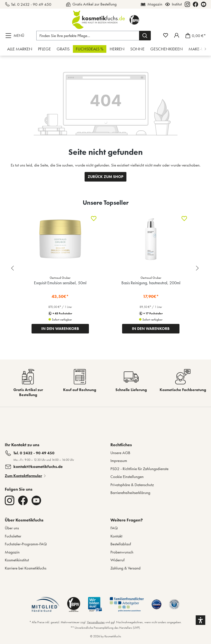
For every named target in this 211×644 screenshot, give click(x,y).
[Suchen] (145, 36)
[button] (200, 620)
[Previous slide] (13, 268)
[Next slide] (198, 268)
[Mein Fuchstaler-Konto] (177, 35)
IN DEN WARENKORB (60, 329)
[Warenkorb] (194, 36)
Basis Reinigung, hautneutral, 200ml (151, 283)
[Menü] (16, 36)
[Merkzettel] (166, 35)
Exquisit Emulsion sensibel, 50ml (60, 283)
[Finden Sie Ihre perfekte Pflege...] (88, 36)
